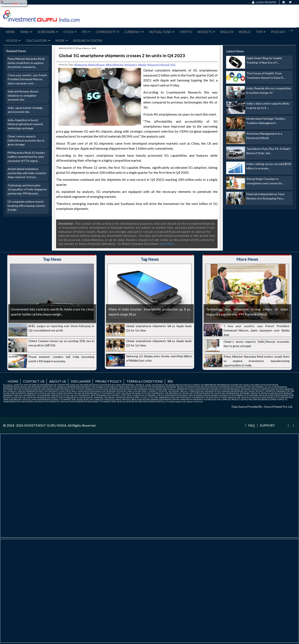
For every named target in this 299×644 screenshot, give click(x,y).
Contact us (34, 381)
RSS (170, 381)
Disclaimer (81, 381)
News (10, 32)
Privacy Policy (108, 381)
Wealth (227, 32)
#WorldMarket (115, 65)
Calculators (38, 41)
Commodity (107, 32)
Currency (134, 32)
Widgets (206, 32)
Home (13, 381)
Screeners (48, 32)
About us (58, 381)
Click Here (167, 244)
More (62, 41)
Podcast (278, 32)
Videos (13, 41)
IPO (86, 32)
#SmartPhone (97, 65)
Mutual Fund (162, 32)
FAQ (251, 425)
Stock (70, 32)
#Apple (142, 65)
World (244, 32)
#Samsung (81, 65)
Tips (261, 32)
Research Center (88, 41)
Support (267, 425)
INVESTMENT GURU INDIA (45, 425)
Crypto (186, 32)
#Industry (131, 65)
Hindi (26, 32)
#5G (173, 65)
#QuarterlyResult (159, 65)
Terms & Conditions (145, 381)
